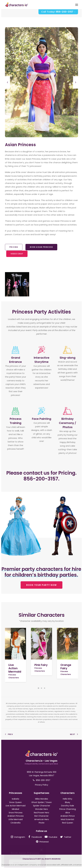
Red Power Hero (41, 813)
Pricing (14, 247)
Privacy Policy (42, 785)
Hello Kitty (68, 799)
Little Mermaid (16, 819)
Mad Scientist (68, 819)
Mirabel (15, 809)
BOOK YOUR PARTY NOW (41, 585)
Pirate (42, 823)
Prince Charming (68, 809)
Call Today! (58, 12)
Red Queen (68, 823)
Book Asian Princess (41, 247)
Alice (68, 813)
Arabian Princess (16, 816)
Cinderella (15, 823)
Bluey (68, 802)
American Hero (42, 819)
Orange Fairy (66, 667)
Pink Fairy (41, 665)
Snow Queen (15, 802)
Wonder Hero (41, 809)
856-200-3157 (43, 780)
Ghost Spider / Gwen (42, 802)
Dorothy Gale (68, 806)
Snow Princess (16, 813)
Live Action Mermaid (15, 668)
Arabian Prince (68, 816)
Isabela (15, 799)
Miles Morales (42, 799)
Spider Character (42, 806)
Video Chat (17, 254)
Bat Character (41, 816)
